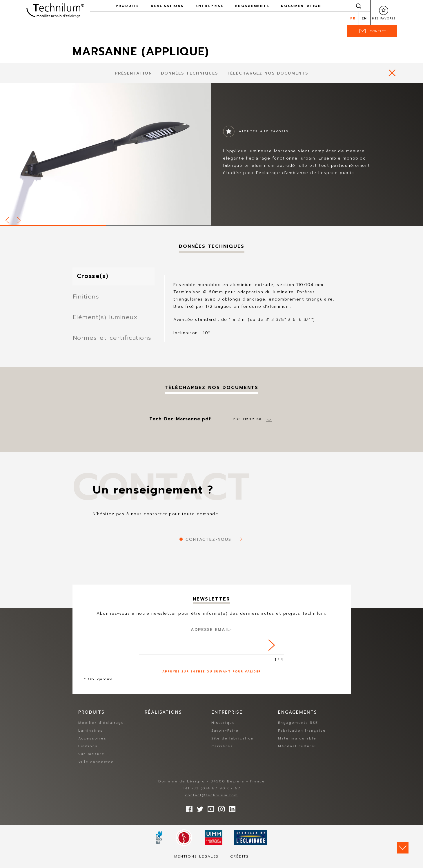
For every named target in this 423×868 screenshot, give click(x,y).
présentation (134, 73)
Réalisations (167, 6)
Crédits (239, 861)
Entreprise (209, 6)
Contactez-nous (208, 544)
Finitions (88, 751)
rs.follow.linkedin (231, 812)
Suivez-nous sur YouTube (209, 812)
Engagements (252, 6)
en (364, 18)
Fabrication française (302, 735)
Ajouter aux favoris (264, 131)
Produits (127, 6)
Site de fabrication (233, 743)
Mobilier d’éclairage (101, 727)
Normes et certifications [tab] (114, 342)
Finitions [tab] (87, 298)
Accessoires (92, 743)
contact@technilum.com (211, 800)
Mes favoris (384, 19)
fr (353, 18)
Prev (8, 219)
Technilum (55, 10)
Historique (223, 727)
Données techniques (189, 73)
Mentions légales (196, 861)
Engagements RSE (298, 727)
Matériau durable (297, 743)
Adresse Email (211, 634)
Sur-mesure (91, 759)
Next (19, 219)
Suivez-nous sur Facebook (188, 812)
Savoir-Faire (225, 735)
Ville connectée (96, 766)
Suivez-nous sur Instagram (220, 812)
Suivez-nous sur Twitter (199, 812)
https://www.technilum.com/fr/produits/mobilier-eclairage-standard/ (392, 73)
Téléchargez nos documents (267, 73)
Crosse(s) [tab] (97, 277)
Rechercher (359, 6)
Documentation (301, 6)
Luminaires (91, 735)
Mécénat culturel (297, 751)
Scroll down (403, 848)
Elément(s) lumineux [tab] (107, 320)
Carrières (222, 751)
